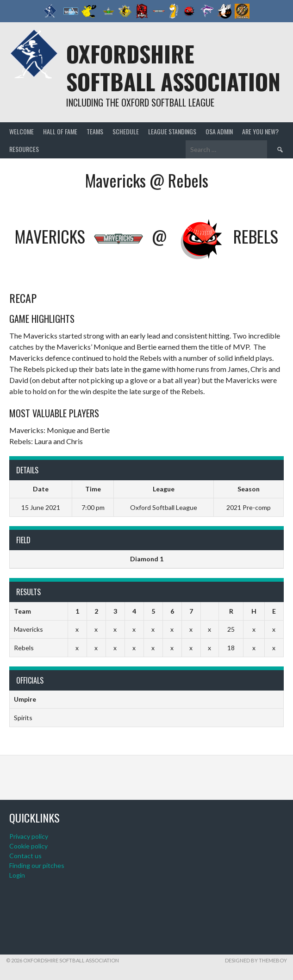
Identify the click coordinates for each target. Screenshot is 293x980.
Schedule (126, 131)
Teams (95, 131)
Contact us (25, 856)
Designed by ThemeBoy (256, 960)
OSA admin (219, 131)
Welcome (22, 131)
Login (17, 875)
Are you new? (260, 131)
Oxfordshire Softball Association (173, 67)
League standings (172, 131)
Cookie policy (28, 846)
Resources (24, 149)
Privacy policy (29, 836)
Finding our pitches (37, 865)
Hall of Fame (60, 131)
